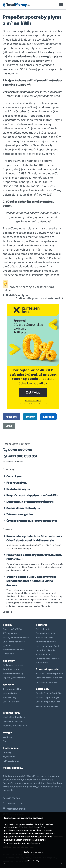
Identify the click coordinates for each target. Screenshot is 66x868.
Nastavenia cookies (33, 852)
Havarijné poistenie (45, 650)
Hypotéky (9, 661)
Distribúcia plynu (15, 295)
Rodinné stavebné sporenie (49, 682)
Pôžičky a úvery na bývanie (16, 637)
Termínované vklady (13, 689)
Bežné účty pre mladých (48, 697)
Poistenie (42, 625)
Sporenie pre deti (11, 702)
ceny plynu (33, 287)
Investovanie (11, 748)
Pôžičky (8, 625)
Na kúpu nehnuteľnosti (14, 665)
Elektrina (7, 737)
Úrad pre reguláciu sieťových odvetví (32, 521)
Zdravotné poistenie (46, 642)
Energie (7, 732)
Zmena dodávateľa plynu (23, 508)
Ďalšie (8, 612)
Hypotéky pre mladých (14, 678)
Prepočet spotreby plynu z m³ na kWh (32, 495)
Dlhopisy (7, 752)
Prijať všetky (33, 860)
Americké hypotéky (12, 669)
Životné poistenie (44, 637)
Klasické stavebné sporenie (49, 673)
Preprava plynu (17, 482)
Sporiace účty (10, 697)
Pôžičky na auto (10, 633)
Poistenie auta (43, 629)
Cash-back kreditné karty (15, 721)
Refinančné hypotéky (13, 673)
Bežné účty (43, 689)
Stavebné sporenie (47, 669)
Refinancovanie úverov (14, 649)
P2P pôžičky (9, 654)
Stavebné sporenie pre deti (49, 678)
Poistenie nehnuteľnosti (48, 646)
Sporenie (8, 685)
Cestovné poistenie (45, 633)
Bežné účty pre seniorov (48, 706)
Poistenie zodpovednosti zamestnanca (48, 660)
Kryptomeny (9, 756)
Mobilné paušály (13, 768)
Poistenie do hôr (44, 654)
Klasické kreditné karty (14, 717)
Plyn (5, 741)
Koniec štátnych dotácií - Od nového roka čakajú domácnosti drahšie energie (34, 538)
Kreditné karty (12, 713)
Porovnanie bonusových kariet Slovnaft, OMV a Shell (34, 557)
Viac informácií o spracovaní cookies (22, 843)
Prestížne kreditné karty (15, 725)
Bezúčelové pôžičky (12, 629)
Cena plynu (14, 476)
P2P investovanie (11, 761)
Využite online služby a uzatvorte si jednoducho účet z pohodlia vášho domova (31, 581)
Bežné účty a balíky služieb (49, 693)
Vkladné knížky (10, 693)
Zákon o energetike (20, 514)
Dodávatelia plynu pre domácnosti (39, 298)
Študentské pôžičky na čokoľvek (14, 644)
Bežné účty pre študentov (48, 702)
